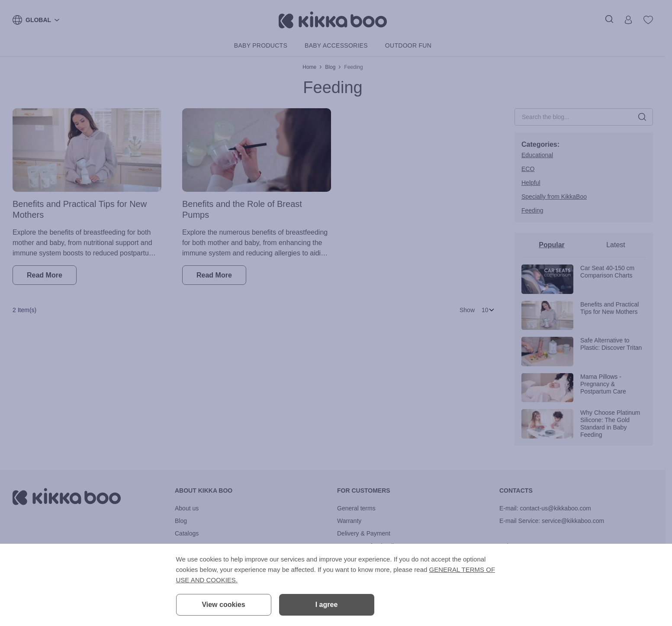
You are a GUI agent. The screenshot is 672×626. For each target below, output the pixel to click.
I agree (327, 605)
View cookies (223, 605)
